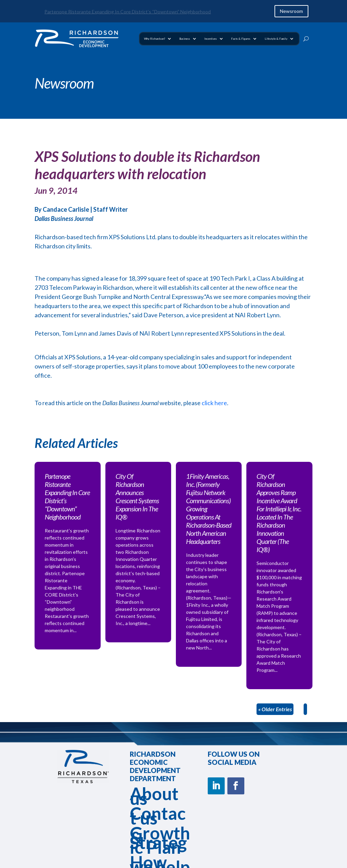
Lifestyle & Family (276, 39)
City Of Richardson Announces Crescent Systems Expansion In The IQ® (137, 496)
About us (154, 796)
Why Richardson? (155, 39)
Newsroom (291, 11)
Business (185, 39)
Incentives (211, 39)
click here (214, 403)
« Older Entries (275, 709)
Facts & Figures (241, 39)
